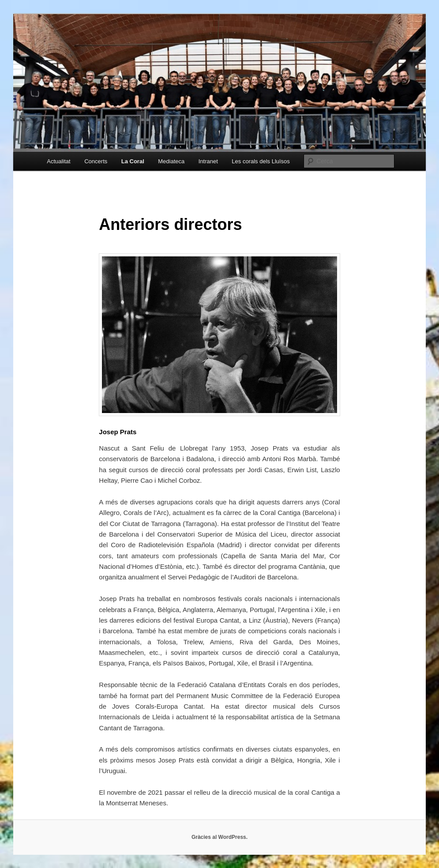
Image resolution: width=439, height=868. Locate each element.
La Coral (133, 161)
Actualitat (58, 161)
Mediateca (171, 161)
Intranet (208, 161)
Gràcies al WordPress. (219, 837)
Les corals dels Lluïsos (261, 161)
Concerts (96, 161)
